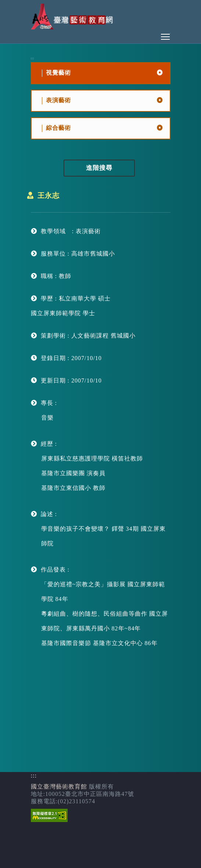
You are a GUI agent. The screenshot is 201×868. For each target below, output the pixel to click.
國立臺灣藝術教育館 (59, 787)
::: (33, 58)
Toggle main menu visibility (166, 35)
